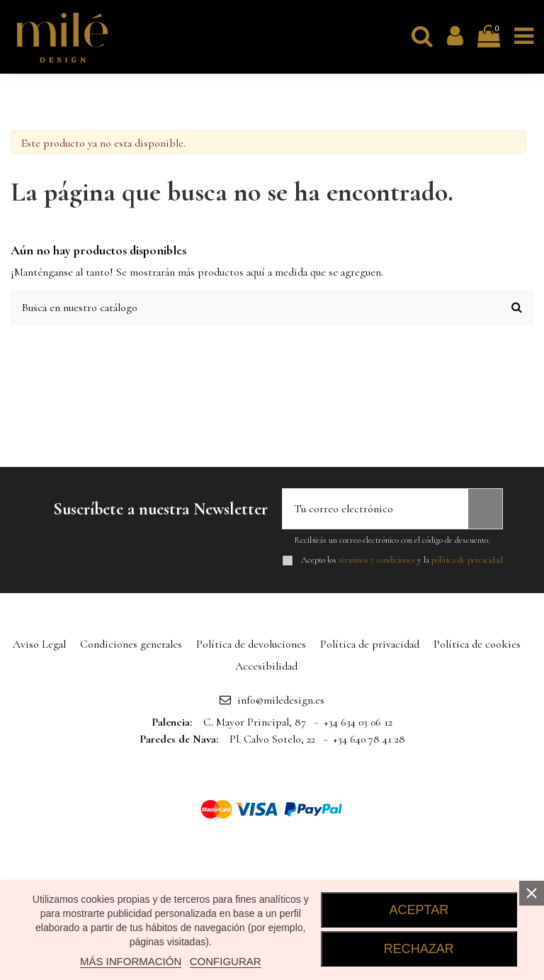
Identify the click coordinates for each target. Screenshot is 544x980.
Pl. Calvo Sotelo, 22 (272, 739)
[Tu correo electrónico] (375, 509)
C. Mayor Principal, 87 (255, 722)
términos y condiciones (377, 560)
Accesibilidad (266, 666)
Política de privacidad (370, 644)
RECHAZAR (419, 949)
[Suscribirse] (485, 509)
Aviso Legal (39, 644)
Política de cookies (477, 644)
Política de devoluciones (251, 644)
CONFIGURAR (226, 961)
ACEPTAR (419, 910)
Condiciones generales (131, 644)
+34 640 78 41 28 (369, 739)
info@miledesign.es (281, 700)
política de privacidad (467, 560)
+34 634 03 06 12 (358, 722)
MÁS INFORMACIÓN (131, 961)
